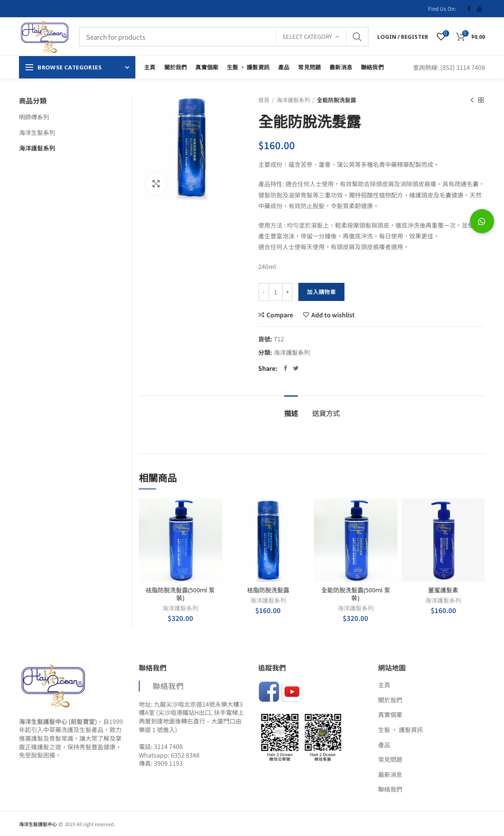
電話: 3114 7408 (161, 746)
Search (357, 37)
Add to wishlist (333, 315)
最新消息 (390, 775)
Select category (307, 36)
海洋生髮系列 (37, 132)
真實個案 (390, 715)
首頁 (264, 100)
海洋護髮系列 (293, 100)
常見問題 (390, 759)
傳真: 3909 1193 (161, 763)
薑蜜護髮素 (443, 590)
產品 (384, 745)
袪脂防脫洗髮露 (268, 590)
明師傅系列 (34, 117)
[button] (482, 221)
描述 (291, 413)
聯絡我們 (168, 686)
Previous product (472, 100)
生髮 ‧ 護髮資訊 (401, 730)
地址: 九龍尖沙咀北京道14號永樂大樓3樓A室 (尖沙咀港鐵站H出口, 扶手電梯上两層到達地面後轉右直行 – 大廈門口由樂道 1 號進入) (191, 717)
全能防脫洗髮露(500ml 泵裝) (356, 594)
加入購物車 (321, 292)
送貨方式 (326, 413)
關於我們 (390, 700)
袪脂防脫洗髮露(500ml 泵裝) (180, 594)
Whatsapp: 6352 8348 (169, 755)
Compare (280, 315)
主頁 (384, 685)
